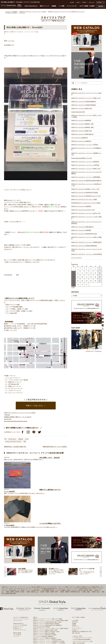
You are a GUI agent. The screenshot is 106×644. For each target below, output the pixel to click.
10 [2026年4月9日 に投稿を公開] (87, 273)
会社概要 (74, 580)
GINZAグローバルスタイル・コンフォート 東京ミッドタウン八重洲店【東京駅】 (51, 585)
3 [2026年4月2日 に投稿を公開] (87, 269)
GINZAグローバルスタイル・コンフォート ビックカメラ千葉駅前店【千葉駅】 (50, 607)
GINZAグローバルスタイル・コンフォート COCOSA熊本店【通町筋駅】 (49, 639)
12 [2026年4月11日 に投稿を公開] (95, 273)
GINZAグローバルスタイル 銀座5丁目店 (82, 131)
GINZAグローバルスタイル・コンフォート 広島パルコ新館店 (86, 238)
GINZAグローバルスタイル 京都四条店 (81, 230)
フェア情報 (61, 6)
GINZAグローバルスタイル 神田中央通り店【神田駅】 (45, 591)
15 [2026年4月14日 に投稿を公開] (78, 277)
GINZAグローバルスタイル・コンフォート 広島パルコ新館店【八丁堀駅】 (49, 633)
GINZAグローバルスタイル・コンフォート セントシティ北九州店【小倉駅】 (50, 637)
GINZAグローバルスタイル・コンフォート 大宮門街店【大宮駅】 (47, 604)
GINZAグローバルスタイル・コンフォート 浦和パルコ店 (86, 169)
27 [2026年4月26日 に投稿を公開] (100, 281)
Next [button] (101, 528)
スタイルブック (17, 592)
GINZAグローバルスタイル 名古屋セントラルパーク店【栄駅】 (47, 613)
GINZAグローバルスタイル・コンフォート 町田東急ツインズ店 (86, 154)
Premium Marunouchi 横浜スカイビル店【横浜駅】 (44, 601)
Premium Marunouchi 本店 (78, 112)
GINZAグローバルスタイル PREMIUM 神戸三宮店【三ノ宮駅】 (47, 631)
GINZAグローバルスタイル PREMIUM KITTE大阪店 (85, 192)
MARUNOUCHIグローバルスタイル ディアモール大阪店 (86, 203)
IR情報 (78, 2)
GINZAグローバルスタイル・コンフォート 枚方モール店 (86, 213)
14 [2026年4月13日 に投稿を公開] (73, 277)
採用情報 (84, 2)
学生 (25, 441)
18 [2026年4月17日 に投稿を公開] (91, 277)
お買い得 (21, 439)
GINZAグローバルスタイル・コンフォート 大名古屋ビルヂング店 (86, 185)
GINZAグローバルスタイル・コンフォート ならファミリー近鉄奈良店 (86, 223)
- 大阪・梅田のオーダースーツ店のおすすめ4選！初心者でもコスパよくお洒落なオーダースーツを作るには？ (82, 615)
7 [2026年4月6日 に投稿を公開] (74, 273)
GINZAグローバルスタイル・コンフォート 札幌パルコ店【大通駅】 (48, 575)
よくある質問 (75, 577)
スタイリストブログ (18, 577)
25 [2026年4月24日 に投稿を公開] (91, 281)
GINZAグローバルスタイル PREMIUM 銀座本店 (84, 101)
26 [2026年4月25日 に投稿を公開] (95, 281)
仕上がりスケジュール (18, 583)
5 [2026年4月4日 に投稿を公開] (95, 269)
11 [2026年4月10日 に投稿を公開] (91, 273)
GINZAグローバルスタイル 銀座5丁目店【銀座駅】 (44, 589)
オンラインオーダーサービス (20, 586)
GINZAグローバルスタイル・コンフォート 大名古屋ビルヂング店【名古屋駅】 (50, 612)
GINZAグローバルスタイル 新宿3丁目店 (82, 108)
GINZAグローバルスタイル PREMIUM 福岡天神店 (84, 246)
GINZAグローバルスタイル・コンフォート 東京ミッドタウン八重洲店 (86, 116)
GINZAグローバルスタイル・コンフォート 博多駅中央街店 (86, 242)
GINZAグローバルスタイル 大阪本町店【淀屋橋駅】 (44, 621)
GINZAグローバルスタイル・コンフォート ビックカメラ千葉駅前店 (86, 173)
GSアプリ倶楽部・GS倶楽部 (87, 6)
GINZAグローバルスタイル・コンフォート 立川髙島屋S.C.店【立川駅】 (49, 597)
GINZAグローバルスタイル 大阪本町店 (81, 206)
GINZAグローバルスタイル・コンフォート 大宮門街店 (85, 165)
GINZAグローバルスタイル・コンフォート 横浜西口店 (85, 162)
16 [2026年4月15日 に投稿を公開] (82, 277)
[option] (22, 528)
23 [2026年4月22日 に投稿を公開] (82, 281)
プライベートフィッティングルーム (21, 575)
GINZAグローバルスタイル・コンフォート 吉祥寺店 (85, 145)
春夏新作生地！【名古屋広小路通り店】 (15, 447)
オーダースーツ (12, 439)
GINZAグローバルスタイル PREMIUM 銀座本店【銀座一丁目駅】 (47, 578)
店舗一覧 (35, 573)
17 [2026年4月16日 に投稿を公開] (87, 277)
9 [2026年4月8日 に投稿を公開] (82, 273)
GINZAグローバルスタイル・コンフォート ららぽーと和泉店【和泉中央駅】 (50, 626)
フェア (27, 439)
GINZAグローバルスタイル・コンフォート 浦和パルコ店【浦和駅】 (48, 605)
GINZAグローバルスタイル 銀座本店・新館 (82, 127)
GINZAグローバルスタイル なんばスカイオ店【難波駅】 (45, 623)
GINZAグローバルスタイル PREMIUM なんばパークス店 (86, 196)
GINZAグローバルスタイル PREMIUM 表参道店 (84, 105)
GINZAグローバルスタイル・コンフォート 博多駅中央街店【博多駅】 (48, 636)
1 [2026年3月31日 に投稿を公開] (78, 269)
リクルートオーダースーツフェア (13, 441)
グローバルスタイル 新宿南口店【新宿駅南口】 (43, 593)
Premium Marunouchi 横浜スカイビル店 (81, 158)
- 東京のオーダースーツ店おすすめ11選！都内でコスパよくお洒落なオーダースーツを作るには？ (82, 610)
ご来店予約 (100, 6)
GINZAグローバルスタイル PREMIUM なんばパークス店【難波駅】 (48, 617)
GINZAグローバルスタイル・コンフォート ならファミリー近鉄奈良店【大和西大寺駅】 (52, 628)
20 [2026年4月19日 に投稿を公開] (100, 277)
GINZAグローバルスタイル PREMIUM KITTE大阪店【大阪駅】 (47, 615)
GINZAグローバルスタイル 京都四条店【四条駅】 (44, 629)
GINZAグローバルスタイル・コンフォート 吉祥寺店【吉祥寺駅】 (47, 596)
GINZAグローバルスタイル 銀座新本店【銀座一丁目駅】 (45, 586)
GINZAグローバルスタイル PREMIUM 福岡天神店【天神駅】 (46, 634)
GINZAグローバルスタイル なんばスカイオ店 (83, 210)
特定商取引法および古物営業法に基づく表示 (82, 588)
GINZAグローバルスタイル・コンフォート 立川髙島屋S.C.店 (86, 149)
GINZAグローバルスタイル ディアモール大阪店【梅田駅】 (46, 620)
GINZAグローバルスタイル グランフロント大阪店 (84, 199)
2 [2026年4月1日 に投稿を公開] (82, 269)
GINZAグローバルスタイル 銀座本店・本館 (82, 124)
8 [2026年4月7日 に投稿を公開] (78, 273)
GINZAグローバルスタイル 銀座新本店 (81, 120)
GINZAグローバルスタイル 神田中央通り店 (82, 134)
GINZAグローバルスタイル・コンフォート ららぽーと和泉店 (86, 217)
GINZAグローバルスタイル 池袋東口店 (81, 141)
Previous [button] (5, 528)
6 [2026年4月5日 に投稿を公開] (100, 269)
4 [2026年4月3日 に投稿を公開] (91, 269)
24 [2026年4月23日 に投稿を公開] (87, 281)
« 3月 (73, 287)
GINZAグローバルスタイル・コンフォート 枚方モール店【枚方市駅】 (48, 625)
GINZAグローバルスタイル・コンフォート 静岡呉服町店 (86, 177)
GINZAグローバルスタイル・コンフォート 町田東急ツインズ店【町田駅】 (49, 599)
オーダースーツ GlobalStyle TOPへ (21, 573)
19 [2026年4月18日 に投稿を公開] (95, 277)
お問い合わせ (92, 2)
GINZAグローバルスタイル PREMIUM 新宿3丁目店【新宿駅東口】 (48, 581)
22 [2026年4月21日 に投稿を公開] (78, 281)
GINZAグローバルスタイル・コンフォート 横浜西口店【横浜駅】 (47, 602)
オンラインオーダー (72, 6)
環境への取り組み (76, 589)
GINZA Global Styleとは (31, 6)
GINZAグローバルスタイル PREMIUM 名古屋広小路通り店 (86, 181)
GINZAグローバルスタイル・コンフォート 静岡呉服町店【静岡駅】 (48, 609)
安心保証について (17, 584)
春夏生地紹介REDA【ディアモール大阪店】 (55, 447)
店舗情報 (54, 6)
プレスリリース (75, 583)
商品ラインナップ (44, 6)
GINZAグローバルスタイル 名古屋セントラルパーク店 (85, 189)
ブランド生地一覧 (17, 591)
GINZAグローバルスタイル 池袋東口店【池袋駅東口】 (45, 594)
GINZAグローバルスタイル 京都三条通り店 (82, 227)
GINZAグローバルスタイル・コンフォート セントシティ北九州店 (86, 250)
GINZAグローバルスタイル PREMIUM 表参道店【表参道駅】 (46, 580)
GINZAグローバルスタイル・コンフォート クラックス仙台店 (86, 94)
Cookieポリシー (76, 586)
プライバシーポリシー (77, 584)
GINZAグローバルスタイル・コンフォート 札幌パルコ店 (86, 98)
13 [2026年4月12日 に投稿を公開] (100, 273)
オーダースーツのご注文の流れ (20, 581)
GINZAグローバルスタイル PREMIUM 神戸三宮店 (84, 234)
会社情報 (72, 2)
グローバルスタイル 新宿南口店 (79, 138)
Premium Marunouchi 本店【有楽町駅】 (42, 583)
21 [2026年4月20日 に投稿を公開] (73, 281)
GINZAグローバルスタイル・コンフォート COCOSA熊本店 (87, 254)
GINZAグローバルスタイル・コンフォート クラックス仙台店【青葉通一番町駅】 (51, 577)
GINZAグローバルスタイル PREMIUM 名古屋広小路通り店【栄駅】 (48, 610)
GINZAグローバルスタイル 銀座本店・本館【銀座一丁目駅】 (46, 588)
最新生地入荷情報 (17, 589)
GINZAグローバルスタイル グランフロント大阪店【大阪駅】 (46, 618)
